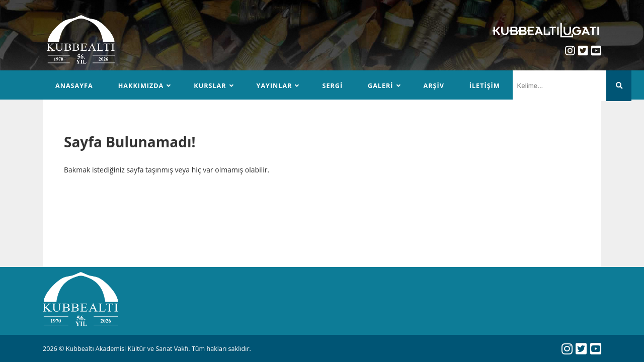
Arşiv (434, 86)
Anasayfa (74, 86)
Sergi (332, 86)
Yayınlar (274, 86)
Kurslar (210, 86)
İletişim (485, 86)
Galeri (380, 86)
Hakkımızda (141, 86)
